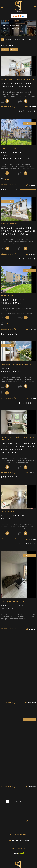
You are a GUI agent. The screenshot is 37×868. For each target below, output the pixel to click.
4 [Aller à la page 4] (21, 802)
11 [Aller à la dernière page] (29, 802)
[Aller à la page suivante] (34, 802)
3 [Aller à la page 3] (16, 802)
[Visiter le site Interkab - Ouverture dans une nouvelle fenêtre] (18, 853)
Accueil (5, 25)
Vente (12, 25)
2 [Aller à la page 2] (12, 802)
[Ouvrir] (2, 7)
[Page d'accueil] (18, 7)
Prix (5, 50)
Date (14, 50)
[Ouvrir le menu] (35, 7)
